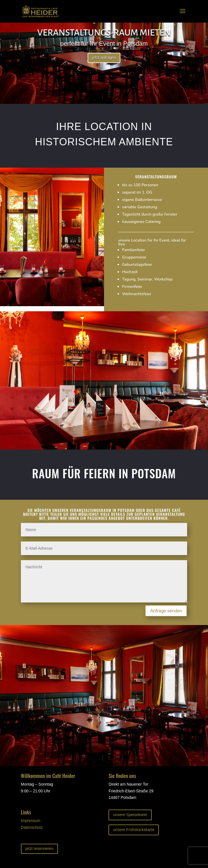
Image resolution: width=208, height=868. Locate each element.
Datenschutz (32, 827)
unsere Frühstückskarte (134, 830)
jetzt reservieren (40, 849)
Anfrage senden (166, 611)
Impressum (31, 821)
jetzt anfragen (104, 58)
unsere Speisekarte (130, 815)
